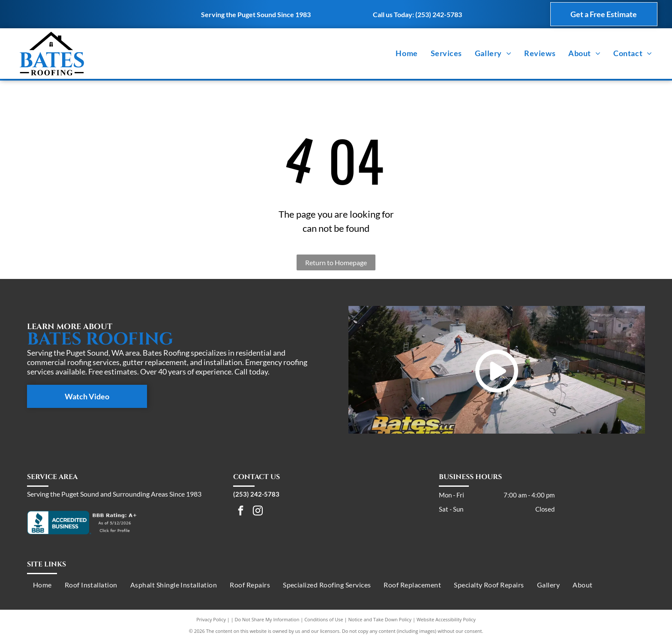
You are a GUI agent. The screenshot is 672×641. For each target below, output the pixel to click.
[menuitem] (406, 54)
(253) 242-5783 (439, 14)
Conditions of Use (324, 619)
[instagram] (258, 512)
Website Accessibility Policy (446, 619)
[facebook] (241, 512)
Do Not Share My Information (267, 619)
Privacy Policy (211, 619)
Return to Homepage (336, 262)
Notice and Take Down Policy (380, 619)
